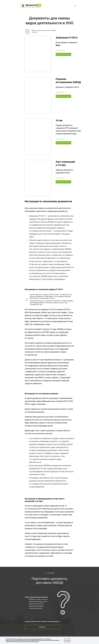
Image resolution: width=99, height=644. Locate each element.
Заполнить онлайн (63, 54)
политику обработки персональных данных (28, 642)
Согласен (67, 640)
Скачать (60, 50)
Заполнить (42, 627)
